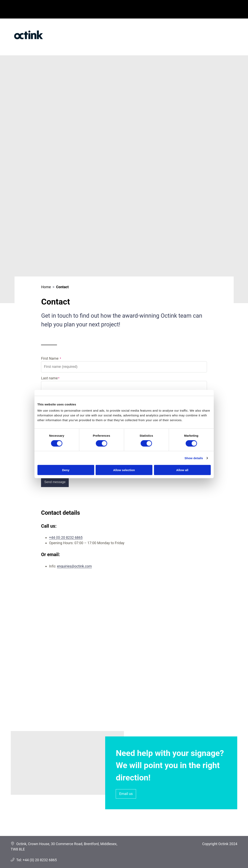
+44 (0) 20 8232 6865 (66, 537)
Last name (49, 378)
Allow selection (124, 470)
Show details (194, 458)
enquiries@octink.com (75, 566)
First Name (50, 358)
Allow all (182, 470)
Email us (126, 794)
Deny (66, 470)
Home (46, 287)
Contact (62, 287)
